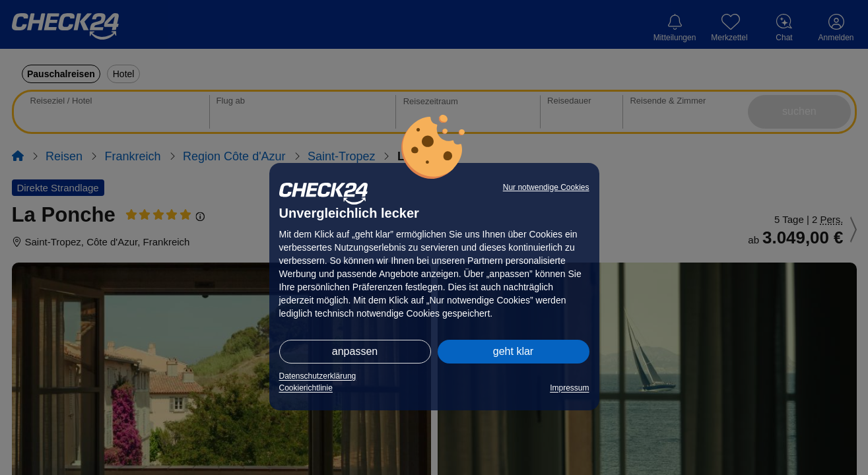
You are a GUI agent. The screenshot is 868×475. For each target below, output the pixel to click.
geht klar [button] (513, 351)
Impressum (569, 388)
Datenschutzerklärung (318, 376)
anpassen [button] (355, 351)
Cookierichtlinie (306, 388)
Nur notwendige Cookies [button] (546, 187)
